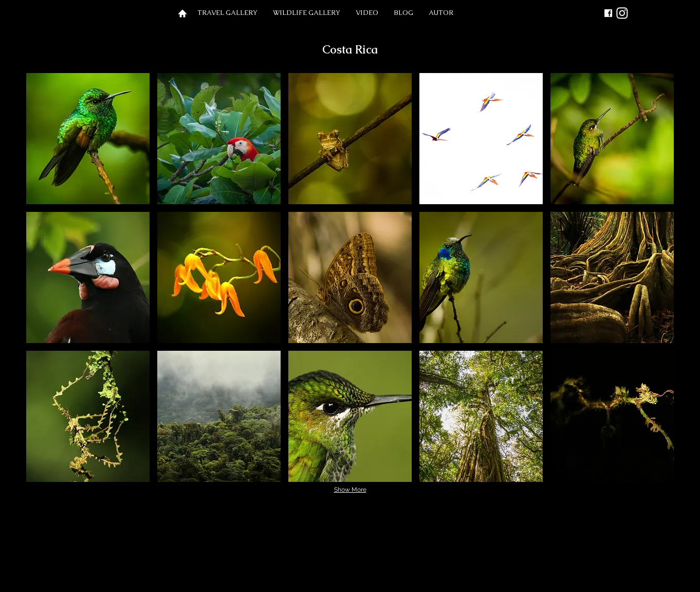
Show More (350, 490)
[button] (227, 13)
